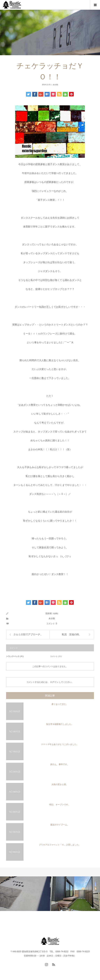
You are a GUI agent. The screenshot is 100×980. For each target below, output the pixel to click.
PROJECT (21, 921)
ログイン (54, 682)
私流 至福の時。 (72, 634)
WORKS (32, 921)
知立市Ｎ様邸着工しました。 (60, 724)
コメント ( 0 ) (56, 656)
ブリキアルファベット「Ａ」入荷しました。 (60, 845)
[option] (25, 894)
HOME (9, 921)
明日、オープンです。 (60, 805)
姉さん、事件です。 (60, 764)
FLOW (42, 921)
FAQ (74, 921)
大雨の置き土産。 (60, 784)
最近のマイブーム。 (60, 825)
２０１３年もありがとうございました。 (60, 744)
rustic (55, 613)
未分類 (55, 85)
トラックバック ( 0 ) (15, 656)
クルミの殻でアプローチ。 (28, 634)
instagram (87, 921)
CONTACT (65, 921)
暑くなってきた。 (60, 704)
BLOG (53, 921)
